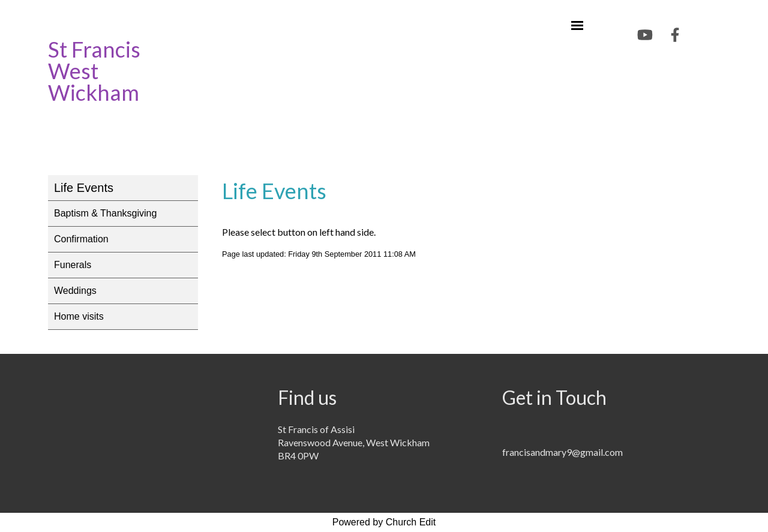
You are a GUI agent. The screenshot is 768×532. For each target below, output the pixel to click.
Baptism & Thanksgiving (105, 213)
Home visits (79, 316)
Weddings (75, 291)
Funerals (73, 265)
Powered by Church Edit (384, 522)
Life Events (84, 188)
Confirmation (81, 239)
